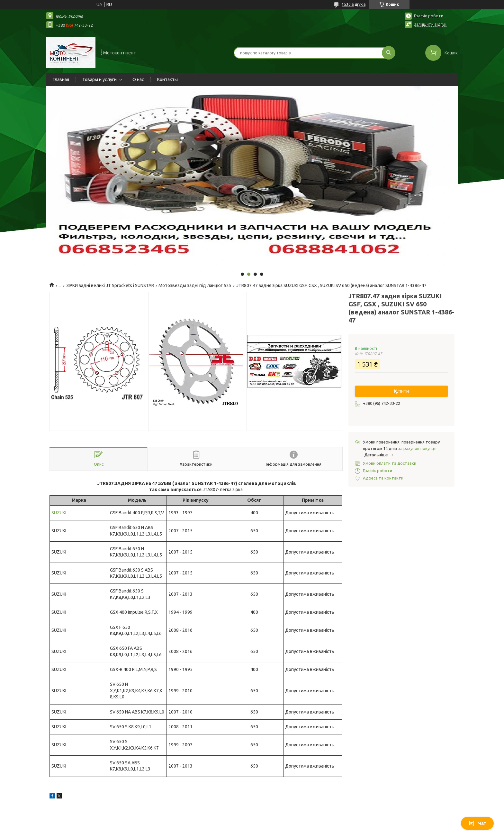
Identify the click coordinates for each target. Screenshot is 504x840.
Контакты (167, 79)
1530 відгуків (354, 4)
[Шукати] (389, 53)
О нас (138, 79)
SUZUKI (59, 513)
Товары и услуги (99, 79)
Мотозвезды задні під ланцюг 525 (195, 285)
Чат (477, 823)
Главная (61, 79)
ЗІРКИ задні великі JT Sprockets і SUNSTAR (110, 285)
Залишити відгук (430, 24)
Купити (401, 391)
